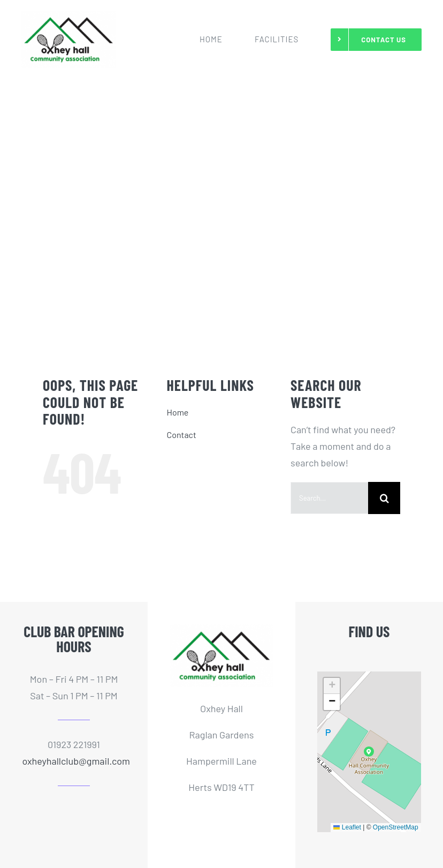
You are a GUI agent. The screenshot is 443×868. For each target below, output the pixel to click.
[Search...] (329, 498)
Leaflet (347, 827)
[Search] (384, 498)
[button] (369, 752)
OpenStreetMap (396, 827)
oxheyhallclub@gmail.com (76, 761)
